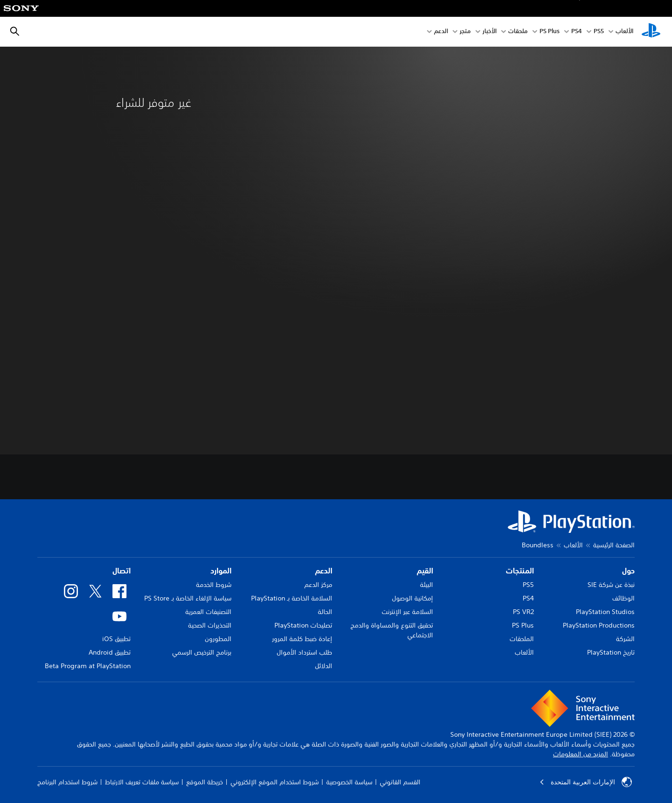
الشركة (625, 639)
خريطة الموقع (205, 782)
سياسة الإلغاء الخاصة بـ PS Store (188, 598)
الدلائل (324, 666)
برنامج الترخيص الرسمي (202, 652)
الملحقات (522, 639)
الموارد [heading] (221, 571)
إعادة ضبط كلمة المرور (302, 639)
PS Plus (549, 32)
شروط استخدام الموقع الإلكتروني (275, 782)
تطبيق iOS (116, 639)
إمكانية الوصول (413, 598)
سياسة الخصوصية (349, 782)
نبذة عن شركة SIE (611, 585)
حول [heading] (628, 571)
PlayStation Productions (599, 625)
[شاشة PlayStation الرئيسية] (651, 32)
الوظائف (623, 598)
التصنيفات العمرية (208, 612)
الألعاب (624, 32)
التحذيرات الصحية (210, 625)
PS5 (528, 585)
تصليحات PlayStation (303, 625)
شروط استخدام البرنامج (67, 782)
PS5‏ (599, 32)
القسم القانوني (400, 782)
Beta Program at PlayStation (88, 666)
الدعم (441, 32)
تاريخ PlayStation (611, 652)
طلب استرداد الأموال (304, 652)
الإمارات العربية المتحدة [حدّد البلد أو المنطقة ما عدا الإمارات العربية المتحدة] (586, 782)
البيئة (427, 585)
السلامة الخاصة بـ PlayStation (292, 598)
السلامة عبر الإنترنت (407, 612)
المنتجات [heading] (520, 571)
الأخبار (490, 32)
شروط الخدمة (214, 585)
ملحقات (518, 32)
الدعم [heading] (324, 571)
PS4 (577, 32)
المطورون (218, 639)
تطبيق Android (110, 652)
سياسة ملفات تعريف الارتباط (142, 782)
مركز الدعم (318, 585)
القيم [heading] (425, 571)
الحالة (325, 612)
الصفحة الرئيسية (614, 545)
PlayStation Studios (605, 612)
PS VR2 (523, 612)
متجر (465, 32)
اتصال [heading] (122, 571)
